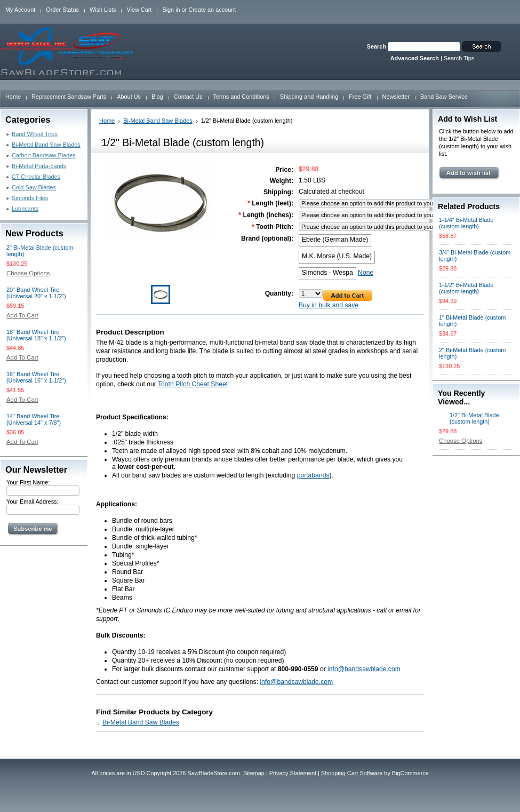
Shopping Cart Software (352, 773)
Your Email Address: (33, 501)
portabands (313, 475)
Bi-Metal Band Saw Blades (46, 145)
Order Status (62, 10)
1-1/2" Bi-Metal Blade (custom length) (466, 288)
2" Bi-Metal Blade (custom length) (40, 251)
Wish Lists (103, 10)
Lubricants (25, 209)
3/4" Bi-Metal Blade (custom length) (475, 256)
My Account (20, 10)
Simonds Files (30, 198)
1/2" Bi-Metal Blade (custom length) (474, 418)
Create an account (212, 10)
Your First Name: (28, 482)
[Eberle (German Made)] (335, 241)
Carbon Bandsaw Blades (44, 155)
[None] (366, 274)
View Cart (139, 10)
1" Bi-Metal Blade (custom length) (472, 321)
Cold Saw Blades (34, 187)
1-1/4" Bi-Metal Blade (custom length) (466, 223)
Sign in (171, 10)
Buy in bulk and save (329, 305)
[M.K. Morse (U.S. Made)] (337, 257)
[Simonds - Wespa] (327, 274)
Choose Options (28, 273)
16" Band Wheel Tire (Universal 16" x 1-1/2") (36, 377)
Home (107, 121)
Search (377, 46)
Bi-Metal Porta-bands (39, 166)
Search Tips (459, 58)
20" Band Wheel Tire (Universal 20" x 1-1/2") (36, 293)
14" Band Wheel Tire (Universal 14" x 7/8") (34, 419)
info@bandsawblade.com (364, 669)
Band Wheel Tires (35, 134)
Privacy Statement (293, 773)
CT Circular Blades (36, 177)
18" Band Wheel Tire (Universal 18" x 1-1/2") (36, 335)
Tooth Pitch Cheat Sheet (193, 384)
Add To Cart (22, 315)
